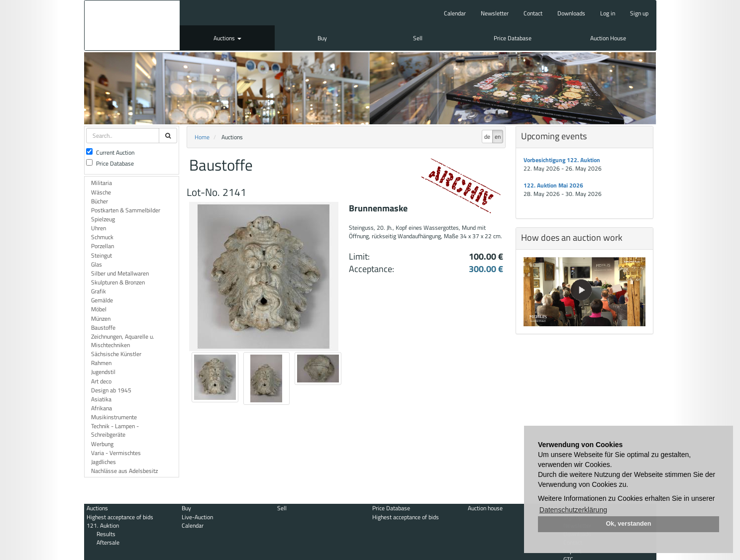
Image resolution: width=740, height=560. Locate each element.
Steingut (102, 255)
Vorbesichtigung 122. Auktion (562, 160)
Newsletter (495, 13)
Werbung (102, 444)
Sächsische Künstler (116, 354)
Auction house (485, 508)
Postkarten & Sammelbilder (126, 210)
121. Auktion (103, 525)
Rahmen (101, 363)
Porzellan (103, 246)
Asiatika (101, 399)
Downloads (571, 13)
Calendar (455, 13)
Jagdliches (104, 462)
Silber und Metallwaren (120, 273)
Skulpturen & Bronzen (118, 282)
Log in (608, 13)
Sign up (639, 13)
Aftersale (108, 542)
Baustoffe (103, 327)
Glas (97, 264)
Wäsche (101, 192)
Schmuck (102, 237)
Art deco (101, 381)
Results (106, 534)
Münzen (101, 319)
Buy (322, 38)
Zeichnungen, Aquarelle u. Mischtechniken (123, 341)
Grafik (99, 291)
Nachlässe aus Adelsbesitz (124, 471)
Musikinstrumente (114, 417)
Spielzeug (103, 219)
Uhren (99, 228)
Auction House (608, 38)
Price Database (513, 38)
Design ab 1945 (111, 390)
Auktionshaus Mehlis (132, 25)
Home (202, 137)
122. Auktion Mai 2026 (553, 185)
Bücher (100, 201)
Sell (418, 38)
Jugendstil (103, 372)
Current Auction (110, 152)
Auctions (227, 38)
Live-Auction (197, 517)
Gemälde (102, 300)
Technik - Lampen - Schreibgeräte (115, 430)
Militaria (102, 183)
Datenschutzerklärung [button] (573, 510)
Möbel (99, 309)
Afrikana (102, 408)
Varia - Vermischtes (116, 453)
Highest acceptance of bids (120, 517)
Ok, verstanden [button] (629, 524)
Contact (533, 13)
